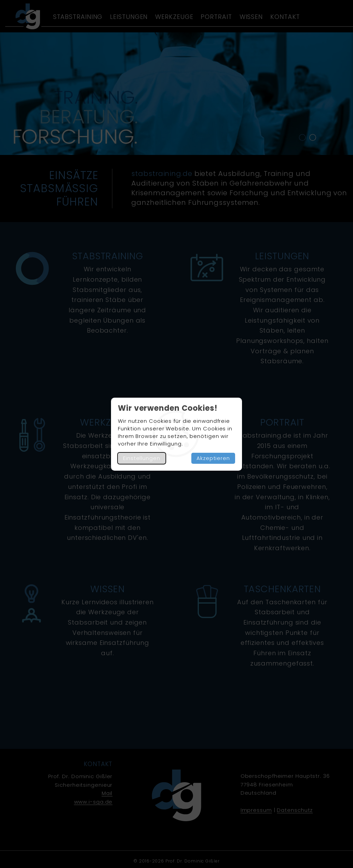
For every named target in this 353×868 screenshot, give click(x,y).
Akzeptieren (213, 458)
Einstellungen (142, 458)
